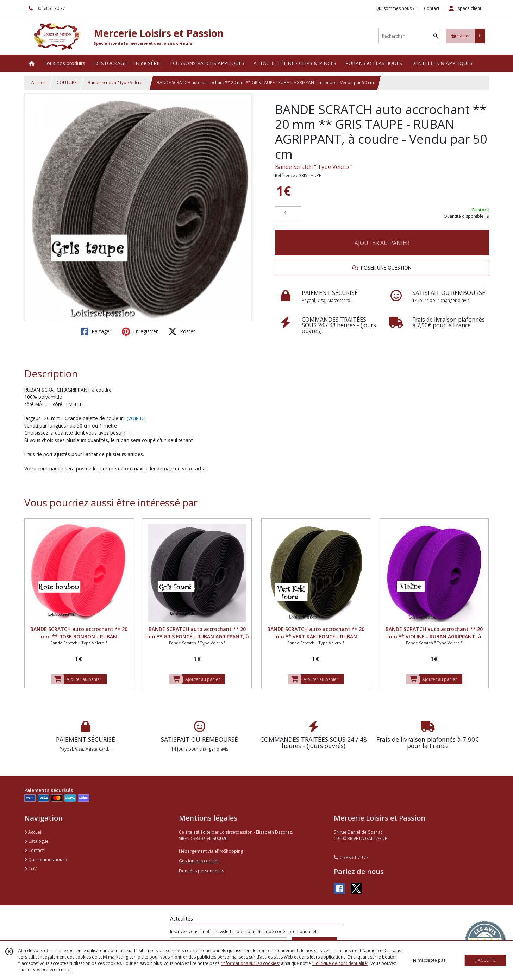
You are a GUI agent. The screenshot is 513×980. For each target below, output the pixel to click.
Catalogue (36, 841)
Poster (182, 331)
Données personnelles (201, 871)
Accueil (38, 83)
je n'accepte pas (429, 960)
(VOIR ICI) (137, 418)
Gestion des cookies (199, 861)
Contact (432, 8)
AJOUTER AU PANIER (382, 243)
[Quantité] (288, 213)
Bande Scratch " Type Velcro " (314, 167)
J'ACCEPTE (486, 960)
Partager (96, 331)
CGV (30, 869)
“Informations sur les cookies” (250, 963)
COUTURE (67, 83)
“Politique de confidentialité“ (340, 963)
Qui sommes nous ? (46, 859)
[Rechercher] (436, 36)
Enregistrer (140, 331)
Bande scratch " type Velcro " (117, 83)
